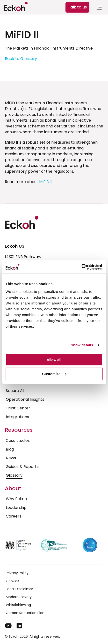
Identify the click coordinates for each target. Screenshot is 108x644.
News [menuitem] (11, 458)
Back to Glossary (21, 59)
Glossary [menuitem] (14, 475)
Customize (54, 374)
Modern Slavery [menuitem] (19, 597)
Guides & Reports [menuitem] (22, 467)
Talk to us (77, 7)
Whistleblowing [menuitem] (18, 605)
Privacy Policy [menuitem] (17, 573)
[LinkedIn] (19, 626)
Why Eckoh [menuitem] (16, 499)
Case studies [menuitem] (18, 440)
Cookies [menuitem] (12, 581)
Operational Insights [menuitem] (25, 399)
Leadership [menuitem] (16, 507)
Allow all (54, 360)
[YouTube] (8, 626)
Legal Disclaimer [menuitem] (19, 589)
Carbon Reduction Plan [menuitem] (25, 613)
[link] (99, 9)
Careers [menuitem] (14, 516)
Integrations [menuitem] (17, 417)
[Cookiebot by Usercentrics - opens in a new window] (81, 267)
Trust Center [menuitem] (18, 408)
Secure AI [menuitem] (15, 391)
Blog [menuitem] (10, 449)
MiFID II (46, 182)
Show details (82, 345)
